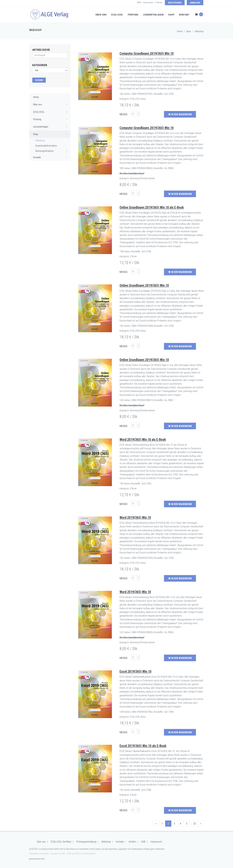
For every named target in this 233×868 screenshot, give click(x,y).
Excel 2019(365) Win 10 (135, 671)
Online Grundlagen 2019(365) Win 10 (144, 285)
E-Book (159, 2)
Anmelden (195, 3)
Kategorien (40, 65)
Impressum (148, 2)
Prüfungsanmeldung (86, 842)
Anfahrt (132, 842)
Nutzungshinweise (52, 151)
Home (180, 31)
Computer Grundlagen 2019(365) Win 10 (147, 53)
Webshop (199, 31)
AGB (139, 2)
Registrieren (175, 3)
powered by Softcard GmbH (37, 859)
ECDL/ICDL (117, 15)
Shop (171, 15)
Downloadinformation (46, 146)
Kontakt (184, 15)
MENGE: (124, 114)
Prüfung (133, 15)
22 (195, 824)
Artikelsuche (41, 50)
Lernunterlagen (153, 15)
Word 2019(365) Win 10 (135, 517)
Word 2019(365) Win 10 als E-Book (143, 439)
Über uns (101, 15)
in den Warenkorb (180, 114)
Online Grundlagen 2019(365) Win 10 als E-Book (152, 207)
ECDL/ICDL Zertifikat (61, 842)
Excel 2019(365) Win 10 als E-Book (143, 746)
